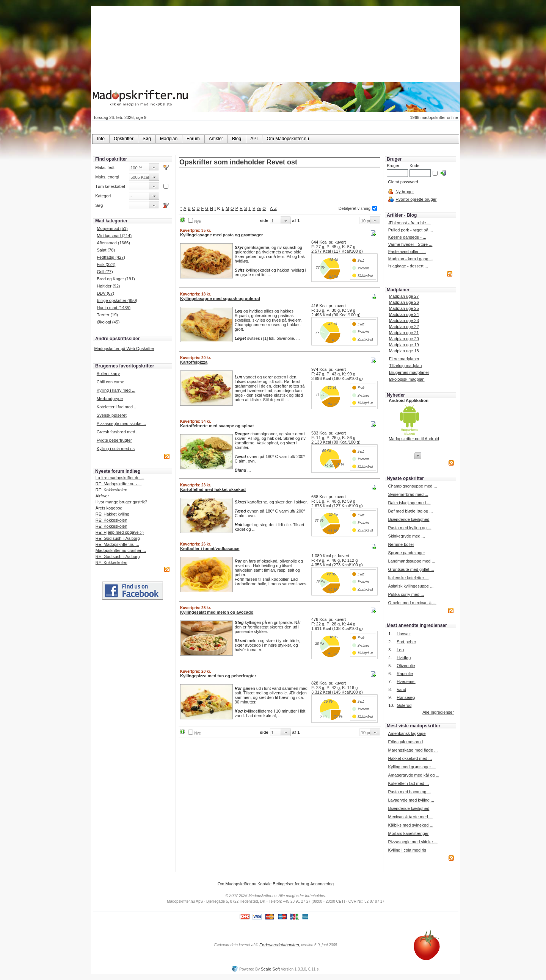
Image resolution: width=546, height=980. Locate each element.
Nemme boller (401, 544)
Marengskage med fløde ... (413, 750)
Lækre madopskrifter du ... (120, 478)
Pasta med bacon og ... (409, 792)
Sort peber (406, 642)
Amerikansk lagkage (407, 733)
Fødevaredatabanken (279, 945)
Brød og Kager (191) (116, 279)
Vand (401, 689)
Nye (198, 221)
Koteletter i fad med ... (117, 407)
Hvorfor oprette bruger (416, 199)
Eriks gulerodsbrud (405, 742)
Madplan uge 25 (404, 308)
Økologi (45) (108, 322)
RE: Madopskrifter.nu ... (117, 544)
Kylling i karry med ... (116, 390)
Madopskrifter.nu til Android (414, 439)
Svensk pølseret (112, 415)
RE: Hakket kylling (112, 514)
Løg (400, 650)
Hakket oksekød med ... (410, 758)
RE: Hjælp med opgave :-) (120, 532)
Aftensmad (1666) (113, 243)
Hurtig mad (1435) (114, 308)
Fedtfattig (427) (111, 257)
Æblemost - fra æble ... (409, 223)
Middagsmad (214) (114, 236)
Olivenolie (406, 666)
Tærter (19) (107, 315)
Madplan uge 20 (404, 339)
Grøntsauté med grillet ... (411, 569)
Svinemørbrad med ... (408, 494)
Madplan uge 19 (404, 345)
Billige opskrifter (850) (117, 300)
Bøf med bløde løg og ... (411, 511)
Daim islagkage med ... (409, 503)
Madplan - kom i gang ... (411, 259)
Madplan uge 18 (404, 351)
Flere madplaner (404, 359)
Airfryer (102, 496)
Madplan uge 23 (404, 320)
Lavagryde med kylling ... (411, 800)
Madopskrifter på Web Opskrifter (124, 349)
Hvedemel (406, 681)
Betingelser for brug (291, 884)
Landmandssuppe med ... (412, 561)
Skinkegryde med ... (407, 536)
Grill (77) (105, 272)
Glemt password (403, 182)
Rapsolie (405, 674)
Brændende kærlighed (409, 519)
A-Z (273, 208)
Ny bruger (405, 192)
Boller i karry (108, 374)
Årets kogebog (109, 508)
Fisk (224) (106, 264)
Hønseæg (406, 697)
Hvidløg (404, 658)
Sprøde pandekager (407, 553)
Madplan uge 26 (404, 302)
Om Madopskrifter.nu (237, 884)
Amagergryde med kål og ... (413, 775)
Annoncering (322, 884)
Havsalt (404, 634)
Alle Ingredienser (438, 712)
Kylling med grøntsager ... (412, 767)
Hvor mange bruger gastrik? (121, 502)
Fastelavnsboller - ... (407, 252)
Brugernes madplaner (409, 372)
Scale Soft (270, 969)
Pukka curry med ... (406, 594)
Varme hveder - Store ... (410, 244)
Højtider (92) (108, 286)
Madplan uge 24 (404, 314)
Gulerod (404, 705)
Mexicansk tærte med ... (410, 817)
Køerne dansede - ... (407, 237)
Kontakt (264, 884)
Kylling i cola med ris (116, 449)
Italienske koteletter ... (409, 578)
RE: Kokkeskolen (111, 490)
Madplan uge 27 (404, 296)
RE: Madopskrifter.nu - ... (119, 484)
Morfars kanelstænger (408, 833)
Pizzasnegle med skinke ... (121, 424)
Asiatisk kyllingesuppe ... (411, 586)
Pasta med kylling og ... (410, 528)
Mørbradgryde (110, 399)
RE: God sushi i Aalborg (118, 538)
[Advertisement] (279, 184)
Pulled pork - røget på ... (411, 230)
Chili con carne (111, 382)
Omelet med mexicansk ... (412, 603)
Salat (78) (106, 250)
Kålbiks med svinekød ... (410, 825)
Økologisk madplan (407, 379)
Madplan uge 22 (404, 327)
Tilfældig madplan (405, 366)
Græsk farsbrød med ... (118, 432)
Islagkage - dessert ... (408, 266)
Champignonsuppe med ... (413, 486)
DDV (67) (105, 293)
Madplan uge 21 (404, 333)
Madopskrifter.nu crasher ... (121, 550)
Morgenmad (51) (112, 228)
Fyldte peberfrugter (114, 440)
